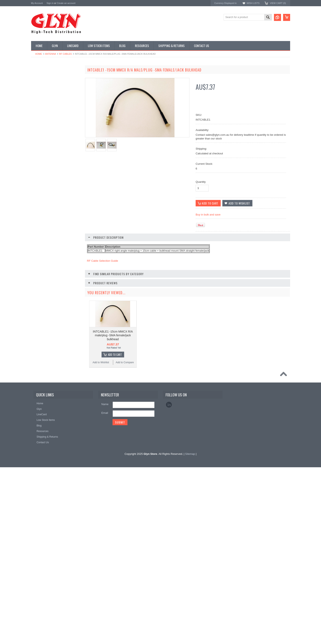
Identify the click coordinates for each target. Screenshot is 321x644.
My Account (37, 3)
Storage (38, 176)
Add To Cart (58, 373)
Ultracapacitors (42, 190)
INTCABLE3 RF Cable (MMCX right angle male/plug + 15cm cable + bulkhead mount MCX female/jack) (56, 298)
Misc (36, 155)
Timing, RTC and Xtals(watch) (50, 85)
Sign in (50, 3)
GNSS (37, 134)
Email (105, 595)
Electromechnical (43, 127)
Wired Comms (41, 197)
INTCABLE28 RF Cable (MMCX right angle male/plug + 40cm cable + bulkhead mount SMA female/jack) (56, 530)
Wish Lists (253, 3)
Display (37, 92)
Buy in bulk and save (208, 215)
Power (37, 99)
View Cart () (278, 3)
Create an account (66, 3)
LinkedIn (169, 587)
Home (39, 54)
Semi (36, 162)
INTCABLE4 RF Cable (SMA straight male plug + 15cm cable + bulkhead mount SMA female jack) (56, 475)
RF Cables (65, 54)
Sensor (37, 169)
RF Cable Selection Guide (103, 261)
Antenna (51, 54)
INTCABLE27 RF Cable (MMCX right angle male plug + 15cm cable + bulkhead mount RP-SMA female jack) (56, 353)
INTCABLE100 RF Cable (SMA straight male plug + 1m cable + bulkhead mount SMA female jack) (56, 419)
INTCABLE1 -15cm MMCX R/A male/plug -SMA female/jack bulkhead (113, 335)
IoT (35, 148)
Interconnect (40, 141)
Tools (36, 183)
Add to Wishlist (43, 314)
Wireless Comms (43, 204)
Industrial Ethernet (43, 113)
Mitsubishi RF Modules (46, 120)
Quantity (201, 182)
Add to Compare (68, 314)
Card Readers (41, 106)
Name (105, 586)
